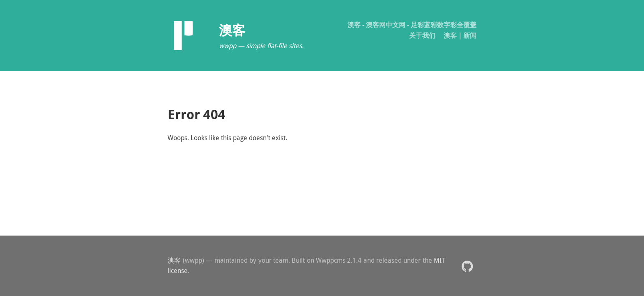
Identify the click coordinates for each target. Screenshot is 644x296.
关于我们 (422, 35)
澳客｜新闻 (460, 35)
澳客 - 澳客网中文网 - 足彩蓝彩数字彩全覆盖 (412, 25)
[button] (467, 266)
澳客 (174, 260)
